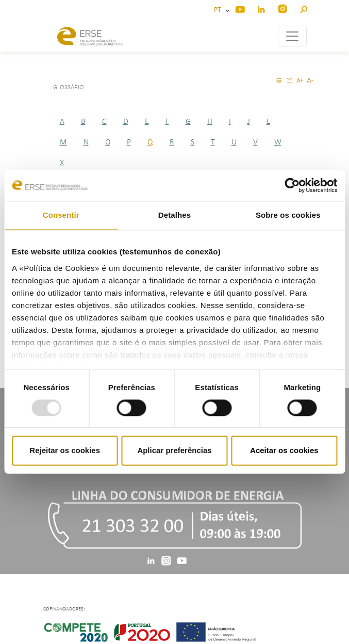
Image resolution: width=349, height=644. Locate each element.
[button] (303, 8)
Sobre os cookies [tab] (288, 215)
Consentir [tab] (61, 215)
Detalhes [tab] (174, 215)
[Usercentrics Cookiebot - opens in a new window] (292, 185)
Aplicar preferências (174, 451)
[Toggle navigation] (292, 36)
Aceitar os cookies (284, 451)
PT (219, 10)
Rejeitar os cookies (65, 451)
